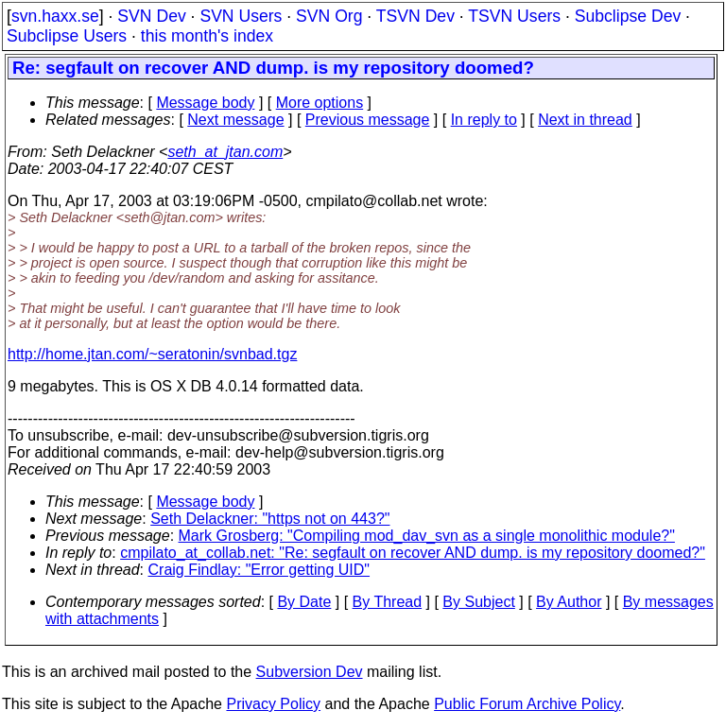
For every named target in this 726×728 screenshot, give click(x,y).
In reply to (484, 120)
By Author (569, 602)
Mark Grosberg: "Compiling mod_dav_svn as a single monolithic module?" (427, 536)
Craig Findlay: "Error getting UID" (259, 570)
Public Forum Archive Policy (527, 704)
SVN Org (329, 16)
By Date (304, 602)
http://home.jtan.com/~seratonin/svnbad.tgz (152, 354)
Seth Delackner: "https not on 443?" (270, 519)
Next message (235, 120)
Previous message (368, 120)
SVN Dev (151, 16)
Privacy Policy (273, 704)
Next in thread (585, 120)
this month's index (207, 36)
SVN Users (241, 16)
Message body (205, 103)
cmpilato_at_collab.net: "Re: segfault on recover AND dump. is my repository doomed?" (413, 553)
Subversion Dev (310, 672)
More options (320, 103)
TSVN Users (514, 16)
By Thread (388, 602)
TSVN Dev (415, 16)
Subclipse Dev (628, 16)
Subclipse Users (67, 36)
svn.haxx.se (55, 16)
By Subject (478, 602)
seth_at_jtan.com (225, 152)
